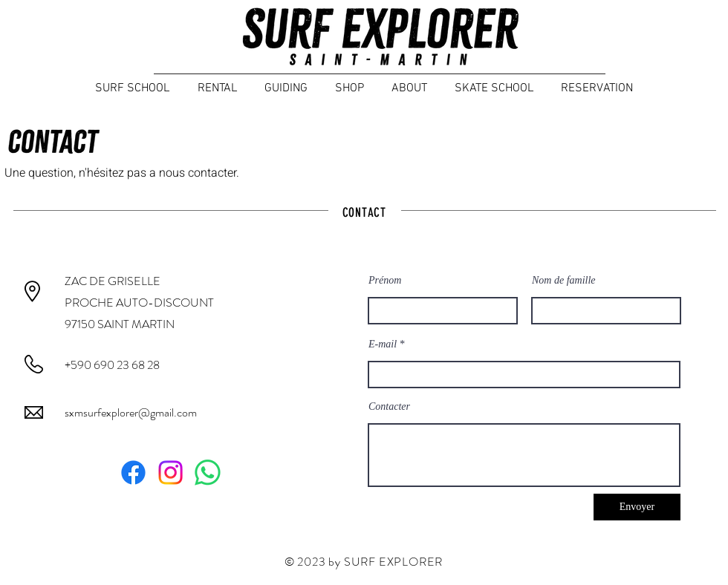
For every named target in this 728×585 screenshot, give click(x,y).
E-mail (383, 344)
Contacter (389, 407)
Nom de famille (564, 281)
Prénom (385, 281)
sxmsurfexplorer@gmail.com (131, 412)
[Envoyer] (637, 507)
